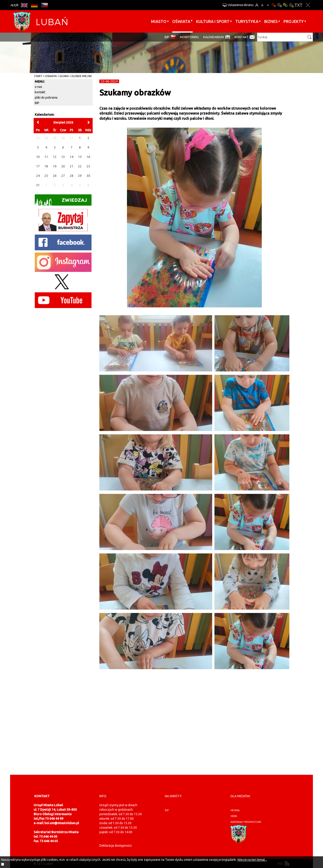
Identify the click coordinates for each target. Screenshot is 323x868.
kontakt (40, 92)
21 (72, 166)
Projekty (294, 21)
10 (38, 157)
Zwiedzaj (61, 201)
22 (80, 166)
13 (63, 157)
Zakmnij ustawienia (308, 5)
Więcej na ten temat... (252, 860)
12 (55, 157)
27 (63, 176)
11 (46, 157)
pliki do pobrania (46, 98)
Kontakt (242, 37)
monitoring (189, 37)
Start (38, 76)
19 (55, 166)
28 (72, 176)
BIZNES (271, 21)
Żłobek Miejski (82, 76)
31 (38, 185)
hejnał (235, 810)
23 (88, 166)
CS (44, 5)
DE (34, 5)
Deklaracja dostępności (116, 846)
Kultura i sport (213, 21)
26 (55, 176)
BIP (167, 37)
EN (24, 5)
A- (268, 5)
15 (80, 157)
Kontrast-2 (291, 5)
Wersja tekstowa (298, 5)
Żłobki (64, 76)
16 (88, 157)
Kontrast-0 (279, 5)
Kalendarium (214, 37)
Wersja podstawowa (274, 5)
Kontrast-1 (285, 5)
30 (88, 176)
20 (63, 166)
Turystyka (247, 21)
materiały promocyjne (246, 822)
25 (46, 176)
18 (46, 166)
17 (38, 166)
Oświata (181, 21)
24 (38, 176)
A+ (257, 5)
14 (72, 157)
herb (234, 816)
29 (80, 176)
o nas (38, 87)
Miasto (159, 21)
